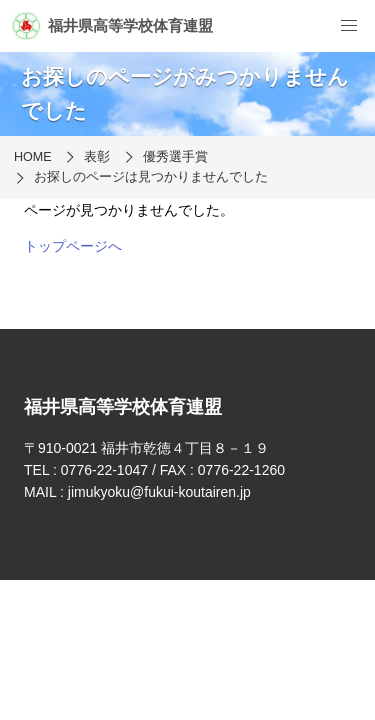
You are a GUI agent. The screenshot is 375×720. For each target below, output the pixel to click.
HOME (33, 157)
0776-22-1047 (104, 470)
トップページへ (73, 246)
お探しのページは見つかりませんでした (151, 177)
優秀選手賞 (175, 157)
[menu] (349, 26)
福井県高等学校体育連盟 (112, 26)
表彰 (97, 157)
